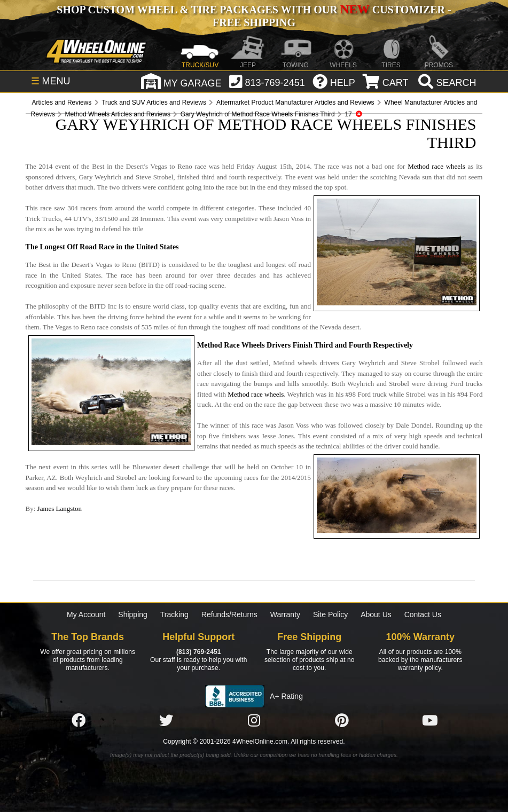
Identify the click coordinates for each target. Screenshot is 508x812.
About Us (376, 614)
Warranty (285, 614)
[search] (446, 83)
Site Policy (330, 614)
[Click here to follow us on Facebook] (79, 721)
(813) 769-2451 (198, 652)
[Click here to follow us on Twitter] (166, 721)
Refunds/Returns (229, 614)
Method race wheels (436, 166)
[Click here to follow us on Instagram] (254, 721)
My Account (86, 614)
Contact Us (423, 614)
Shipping (133, 614)
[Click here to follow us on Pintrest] (342, 721)
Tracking (174, 614)
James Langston (60, 509)
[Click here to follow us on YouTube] (430, 721)
